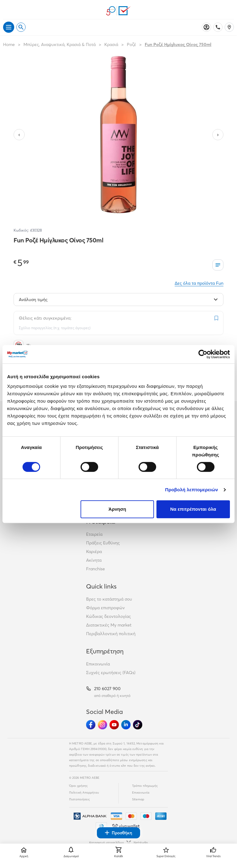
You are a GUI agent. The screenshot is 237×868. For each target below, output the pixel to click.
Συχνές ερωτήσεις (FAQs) (111, 673)
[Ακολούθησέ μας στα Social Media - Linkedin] (126, 725)
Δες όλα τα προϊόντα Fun (199, 283)
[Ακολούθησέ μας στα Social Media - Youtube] (114, 725)
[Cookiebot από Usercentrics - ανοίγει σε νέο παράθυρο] (203, 354)
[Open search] (21, 27)
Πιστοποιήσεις (79, 799)
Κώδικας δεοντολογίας (108, 616)
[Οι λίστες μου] (218, 265)
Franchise (96, 569)
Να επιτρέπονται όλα (193, 509)
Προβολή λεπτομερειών (192, 490)
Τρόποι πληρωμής (145, 786)
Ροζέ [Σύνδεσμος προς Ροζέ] (131, 44)
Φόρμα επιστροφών (105, 608)
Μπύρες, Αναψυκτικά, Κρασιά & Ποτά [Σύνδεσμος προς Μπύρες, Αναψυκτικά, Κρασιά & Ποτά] (60, 44)
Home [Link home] (9, 44)
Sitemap (138, 799)
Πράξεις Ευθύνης (103, 543)
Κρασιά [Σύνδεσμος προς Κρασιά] (111, 44)
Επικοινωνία (98, 664)
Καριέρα (94, 551)
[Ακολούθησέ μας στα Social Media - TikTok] (138, 725)
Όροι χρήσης (78, 786)
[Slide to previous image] (19, 135)
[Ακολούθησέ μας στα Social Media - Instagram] (102, 725)
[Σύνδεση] (206, 27)
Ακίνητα (94, 560)
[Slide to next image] (218, 135)
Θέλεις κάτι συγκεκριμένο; (45, 318)
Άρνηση (117, 509)
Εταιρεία (94, 534)
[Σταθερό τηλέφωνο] (218, 27)
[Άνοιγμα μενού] (9, 27)
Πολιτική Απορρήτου (84, 793)
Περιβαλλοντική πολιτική (111, 634)
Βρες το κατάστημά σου (109, 599)
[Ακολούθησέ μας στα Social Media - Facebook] (91, 725)
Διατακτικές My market (109, 625)
